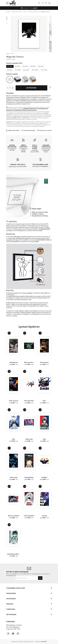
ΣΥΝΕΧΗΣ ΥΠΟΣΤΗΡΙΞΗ (18, 165)
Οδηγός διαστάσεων (14, 130)
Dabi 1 (44, 401)
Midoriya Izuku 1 (29, 363)
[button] (7, 3)
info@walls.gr (16, 627)
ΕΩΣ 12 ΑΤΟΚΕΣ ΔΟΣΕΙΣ (35, 147)
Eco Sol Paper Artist (45, 229)
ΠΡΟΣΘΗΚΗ (31, 88)
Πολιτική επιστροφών (29, 130)
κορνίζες (30, 293)
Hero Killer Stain (29, 401)
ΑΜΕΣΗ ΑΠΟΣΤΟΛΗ (23, 146)
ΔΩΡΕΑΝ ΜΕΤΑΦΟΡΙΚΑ (12, 146)
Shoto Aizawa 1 (44, 363)
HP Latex (17, 237)
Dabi (14, 439)
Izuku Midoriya (14, 363)
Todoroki (44, 516)
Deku (44, 439)
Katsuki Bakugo (29, 477)
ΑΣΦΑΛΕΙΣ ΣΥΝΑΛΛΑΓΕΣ (46, 146)
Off (35, 8)
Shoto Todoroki (14, 401)
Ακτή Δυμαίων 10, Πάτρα (15, 625)
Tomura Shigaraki (29, 516)
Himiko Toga (29, 439)
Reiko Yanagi (14, 477)
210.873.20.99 (23, 167)
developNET (44, 642)
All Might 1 (44, 477)
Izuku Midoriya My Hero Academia (17, 554)
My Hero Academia (14, 516)
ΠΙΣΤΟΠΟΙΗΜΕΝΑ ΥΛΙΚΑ (40, 165)
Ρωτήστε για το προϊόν (45, 130)
